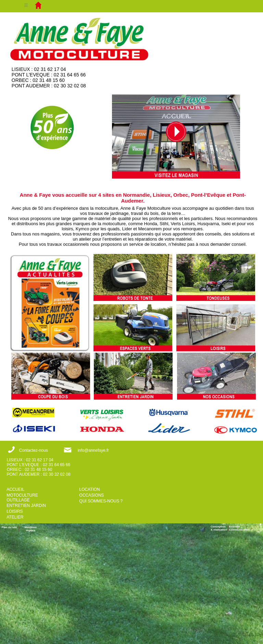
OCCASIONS (91, 495)
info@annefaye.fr (93, 450)
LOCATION (89, 489)
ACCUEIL (15, 489)
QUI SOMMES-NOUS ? (101, 501)
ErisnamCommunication (239, 528)
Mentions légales (31, 529)
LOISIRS (15, 511)
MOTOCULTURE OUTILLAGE (22, 498)
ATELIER (15, 517)
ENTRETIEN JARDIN (26, 506)
